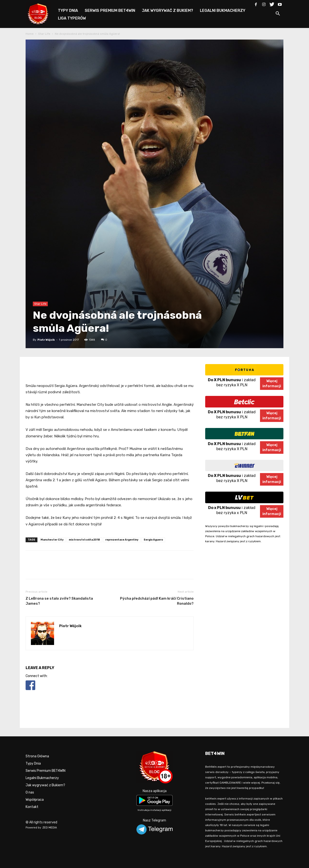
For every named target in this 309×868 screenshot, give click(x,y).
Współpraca (35, 800)
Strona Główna (37, 756)
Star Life (44, 34)
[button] (278, 14)
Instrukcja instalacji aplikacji (154, 810)
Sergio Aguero (153, 540)
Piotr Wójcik (46, 340)
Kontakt (32, 807)
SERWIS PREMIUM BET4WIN (110, 10)
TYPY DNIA (68, 10)
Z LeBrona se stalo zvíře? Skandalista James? (59, 601)
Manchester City (52, 540)
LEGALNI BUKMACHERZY (223, 10)
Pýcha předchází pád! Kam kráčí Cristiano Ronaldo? (157, 601)
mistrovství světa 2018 (84, 540)
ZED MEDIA (50, 828)
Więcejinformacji (272, 384)
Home (30, 34)
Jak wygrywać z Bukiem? (45, 785)
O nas (30, 792)
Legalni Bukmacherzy (42, 778)
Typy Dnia (33, 763)
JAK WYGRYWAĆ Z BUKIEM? (168, 10)
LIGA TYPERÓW (72, 18)
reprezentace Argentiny (122, 540)
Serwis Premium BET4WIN (46, 771)
